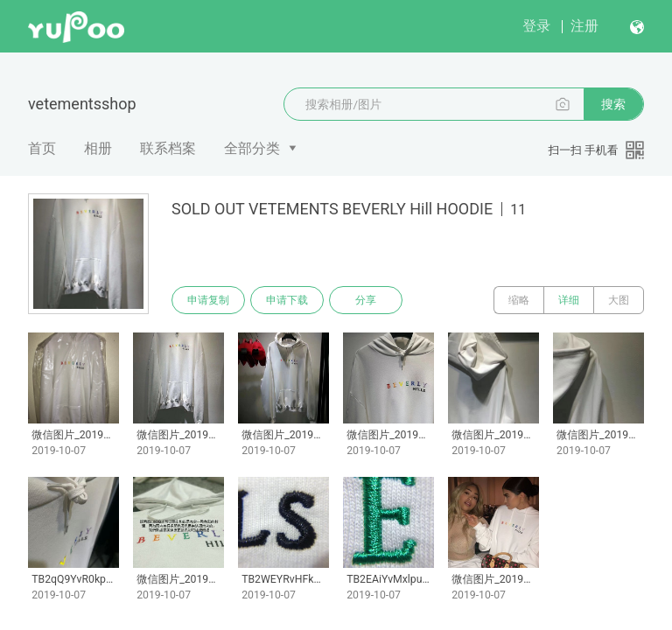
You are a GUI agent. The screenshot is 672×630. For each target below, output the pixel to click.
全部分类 (252, 148)
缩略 (519, 300)
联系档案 (168, 148)
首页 (42, 148)
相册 (98, 148)
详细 (569, 300)
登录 (536, 26)
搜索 (613, 104)
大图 (619, 300)
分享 (366, 300)
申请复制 (208, 300)
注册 (584, 26)
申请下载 (287, 300)
